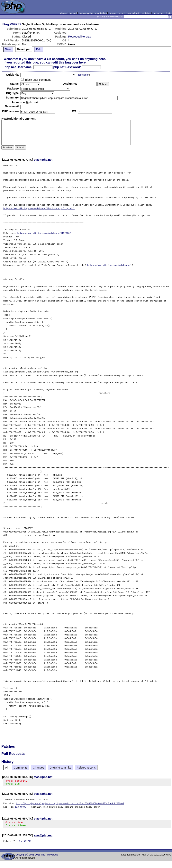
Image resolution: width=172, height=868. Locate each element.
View (8, 49)
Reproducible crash (80, 37)
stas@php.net (43, 160)
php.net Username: (18, 67)
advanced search (117, 13)
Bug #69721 (25, 843)
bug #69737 (21, 808)
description (83, 75)
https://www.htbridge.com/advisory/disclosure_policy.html (39, 208)
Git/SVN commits (60, 768)
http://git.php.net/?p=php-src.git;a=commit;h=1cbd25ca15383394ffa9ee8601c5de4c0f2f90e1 (70, 804)
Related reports (86, 768)
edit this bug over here (69, 62)
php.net (64, 13)
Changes (39, 768)
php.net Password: (67, 67)
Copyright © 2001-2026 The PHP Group (37, 857)
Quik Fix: (13, 75)
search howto (134, 13)
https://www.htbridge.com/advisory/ (109, 265)
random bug (158, 13)
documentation (86, 13)
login (169, 13)
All (7, 768)
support (73, 13)
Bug (6, 24)
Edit (39, 49)
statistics (146, 13)
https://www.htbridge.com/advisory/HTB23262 (44, 233)
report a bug (101, 13)
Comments (21, 768)
